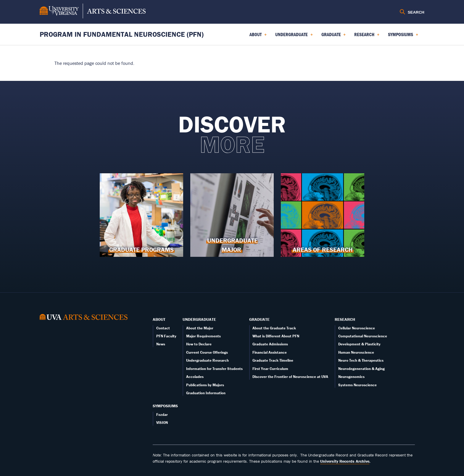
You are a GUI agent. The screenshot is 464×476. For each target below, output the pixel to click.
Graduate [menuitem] (334, 36)
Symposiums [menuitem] (403, 36)
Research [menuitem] (367, 36)
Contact (163, 328)
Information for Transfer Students (214, 369)
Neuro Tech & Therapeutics (361, 360)
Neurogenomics (351, 377)
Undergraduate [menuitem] (294, 36)
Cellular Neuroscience (357, 328)
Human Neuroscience (356, 352)
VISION (162, 423)
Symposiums (165, 406)
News (161, 344)
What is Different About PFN (276, 336)
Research (345, 319)
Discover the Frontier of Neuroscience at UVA (290, 377)
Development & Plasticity (359, 344)
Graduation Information (206, 393)
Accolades (195, 377)
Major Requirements (203, 336)
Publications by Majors (205, 385)
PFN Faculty (166, 336)
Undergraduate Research (207, 360)
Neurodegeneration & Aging (361, 369)
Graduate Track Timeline (273, 360)
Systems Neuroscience (357, 385)
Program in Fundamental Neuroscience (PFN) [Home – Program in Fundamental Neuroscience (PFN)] (122, 34)
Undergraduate (199, 319)
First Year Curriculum (270, 369)
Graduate (259, 319)
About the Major (200, 328)
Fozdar (162, 415)
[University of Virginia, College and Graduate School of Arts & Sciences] (93, 12)
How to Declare (199, 344)
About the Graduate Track (274, 328)
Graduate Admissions (270, 344)
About (159, 319)
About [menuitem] (258, 36)
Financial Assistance (270, 352)
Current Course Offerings (207, 352)
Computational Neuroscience (363, 336)
